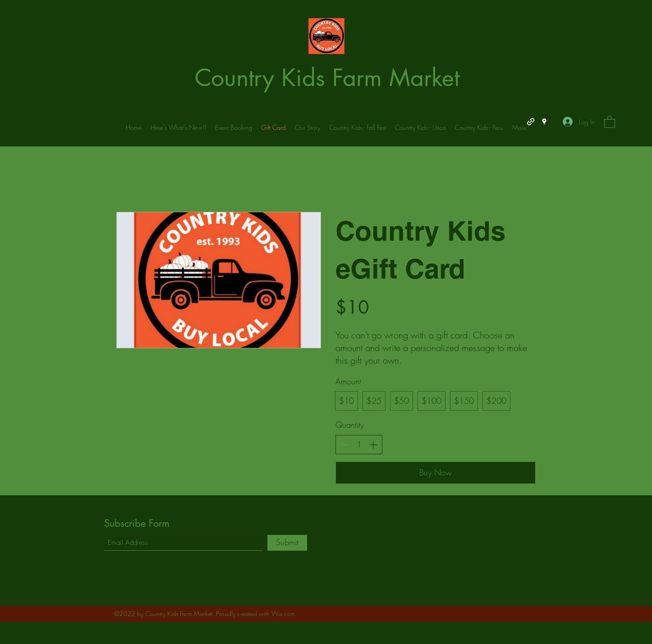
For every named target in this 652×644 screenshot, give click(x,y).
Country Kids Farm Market (327, 78)
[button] (610, 121)
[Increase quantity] (373, 445)
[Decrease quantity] (345, 445)
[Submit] (287, 543)
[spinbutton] (359, 445)
